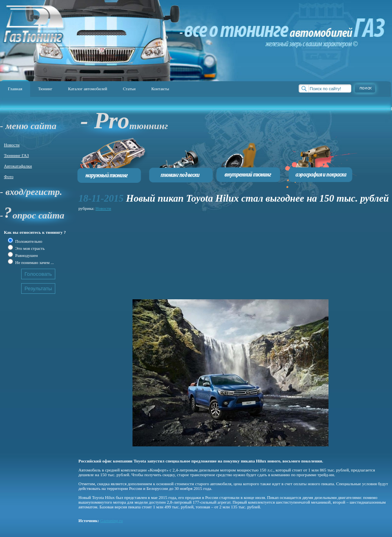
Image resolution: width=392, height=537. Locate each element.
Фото (9, 177)
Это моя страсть (29, 248)
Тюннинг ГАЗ (16, 155)
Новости (12, 145)
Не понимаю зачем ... (34, 262)
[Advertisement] (120, 252)
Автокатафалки (18, 166)
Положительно (28, 241)
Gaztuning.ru (112, 521)
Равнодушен (26, 255)
